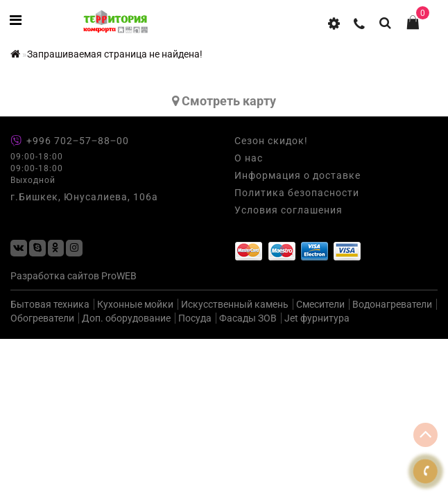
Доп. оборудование (126, 318)
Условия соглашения (288, 210)
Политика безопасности (297, 193)
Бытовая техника (50, 304)
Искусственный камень (235, 304)
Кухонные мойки (135, 304)
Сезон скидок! (271, 141)
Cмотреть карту (224, 101)
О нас (249, 158)
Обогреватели (42, 318)
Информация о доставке (298, 175)
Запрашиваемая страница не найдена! (115, 54)
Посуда (195, 318)
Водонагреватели (392, 304)
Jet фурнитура (317, 318)
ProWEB (119, 276)
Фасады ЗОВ (248, 318)
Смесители (320, 304)
